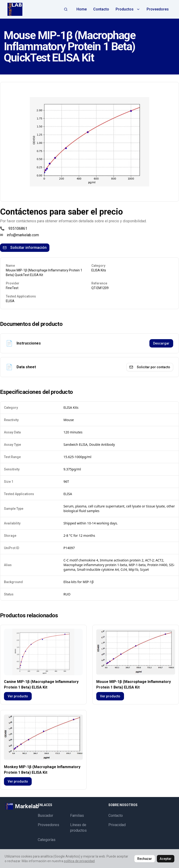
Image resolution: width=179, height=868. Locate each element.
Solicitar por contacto (150, 367)
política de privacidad (79, 861)
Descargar (161, 343)
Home (82, 9)
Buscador (45, 816)
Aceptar (166, 859)
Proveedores (158, 9)
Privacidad (117, 825)
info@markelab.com (23, 235)
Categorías (47, 840)
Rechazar (145, 859)
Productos (128, 9)
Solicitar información (25, 248)
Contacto (101, 9)
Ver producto (18, 696)
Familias (77, 816)
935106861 (18, 228)
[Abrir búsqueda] (66, 9)
